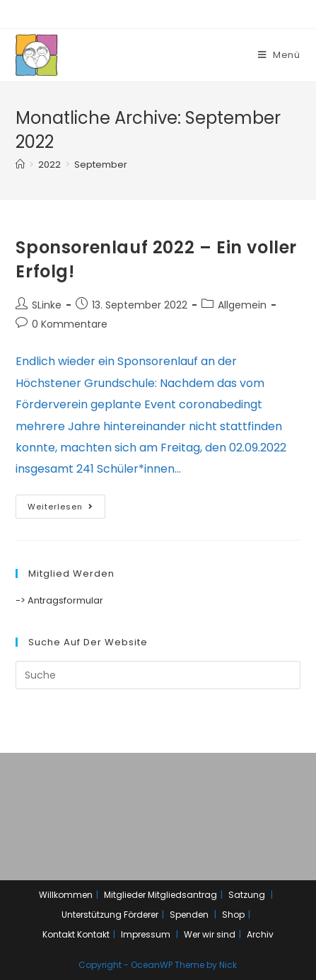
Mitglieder (125, 895)
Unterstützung (92, 915)
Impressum (146, 934)
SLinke (47, 305)
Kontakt (59, 934)
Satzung (247, 895)
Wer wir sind (210, 934)
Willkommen (66, 895)
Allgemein (242, 305)
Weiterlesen (60, 507)
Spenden (189, 915)
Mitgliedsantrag (182, 895)
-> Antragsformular (59, 600)
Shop (233, 915)
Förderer (141, 915)
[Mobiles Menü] (279, 55)
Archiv (260, 934)
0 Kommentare (70, 324)
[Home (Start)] (20, 165)
